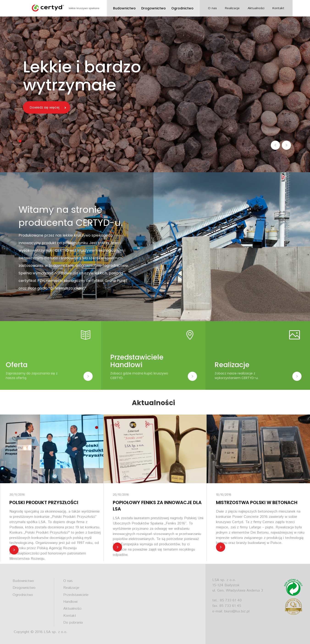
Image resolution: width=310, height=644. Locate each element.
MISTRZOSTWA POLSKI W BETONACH (257, 502)
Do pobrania (73, 623)
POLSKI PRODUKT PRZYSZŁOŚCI (44, 502)
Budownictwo (124, 8)
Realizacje (232, 8)
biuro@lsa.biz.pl (237, 611)
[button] (276, 145)
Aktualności (256, 8)
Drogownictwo (154, 8)
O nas (212, 8)
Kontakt (278, 8)
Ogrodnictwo (182, 8)
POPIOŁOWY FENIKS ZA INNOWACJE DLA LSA (157, 506)
